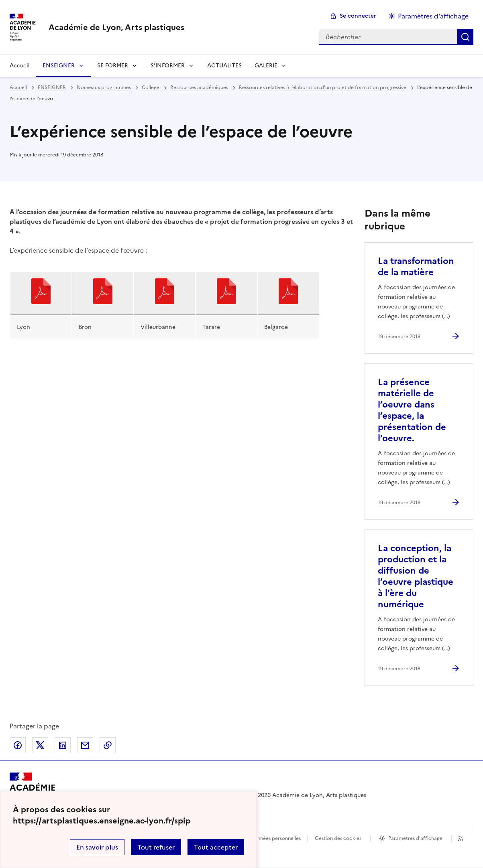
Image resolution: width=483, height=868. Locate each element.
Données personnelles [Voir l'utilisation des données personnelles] (275, 838)
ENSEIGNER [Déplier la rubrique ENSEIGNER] (59, 66)
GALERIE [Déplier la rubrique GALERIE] (266, 66)
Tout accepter (216, 847)
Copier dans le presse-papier (108, 745)
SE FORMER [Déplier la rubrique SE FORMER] (113, 66)
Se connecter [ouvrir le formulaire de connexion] (358, 16)
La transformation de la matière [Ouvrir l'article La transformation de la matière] (416, 267)
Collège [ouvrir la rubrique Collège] (151, 87)
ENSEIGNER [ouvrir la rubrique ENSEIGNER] (52, 87)
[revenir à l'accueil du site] (116, 27)
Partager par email (85, 745)
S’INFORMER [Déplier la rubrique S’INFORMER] (168, 66)
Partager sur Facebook (18, 745)
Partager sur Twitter (40, 745)
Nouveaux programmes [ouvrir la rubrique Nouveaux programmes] (104, 87)
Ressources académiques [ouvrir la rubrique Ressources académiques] (199, 87)
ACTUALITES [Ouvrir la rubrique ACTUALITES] (224, 66)
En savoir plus (97, 847)
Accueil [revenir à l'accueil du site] (20, 66)
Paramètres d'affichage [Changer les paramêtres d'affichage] (433, 16)
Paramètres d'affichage (415, 838)
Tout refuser (156, 847)
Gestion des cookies (338, 838)
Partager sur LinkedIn (63, 745)
